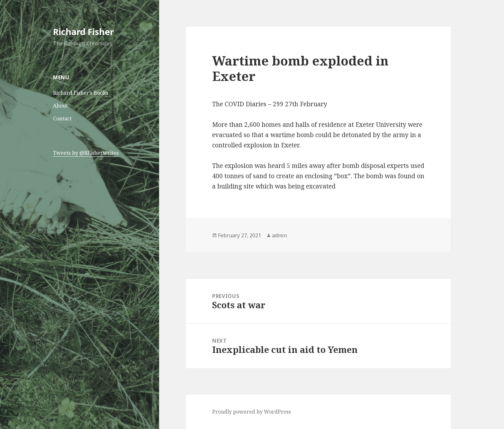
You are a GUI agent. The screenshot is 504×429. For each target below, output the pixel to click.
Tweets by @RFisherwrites (86, 153)
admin (279, 235)
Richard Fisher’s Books (81, 93)
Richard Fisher (83, 32)
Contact (62, 118)
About (60, 106)
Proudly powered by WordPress (252, 412)
